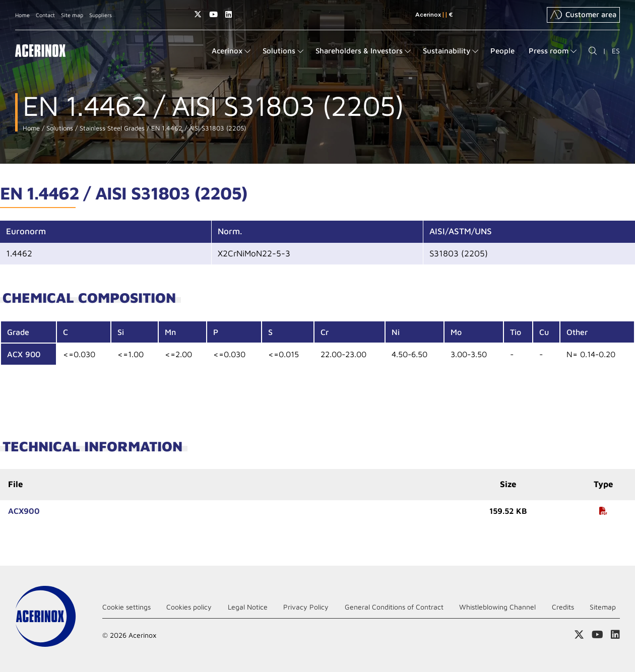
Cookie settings (126, 607)
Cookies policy (189, 607)
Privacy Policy (306, 607)
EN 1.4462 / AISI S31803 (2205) (198, 128)
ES (616, 51)
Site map (72, 15)
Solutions (59, 128)
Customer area (583, 15)
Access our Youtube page (213, 14)
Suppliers (101, 15)
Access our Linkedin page (229, 14)
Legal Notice (248, 607)
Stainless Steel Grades (111, 128)
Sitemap (603, 607)
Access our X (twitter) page (198, 14)
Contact (45, 15)
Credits (563, 607)
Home (22, 15)
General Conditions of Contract (394, 607)
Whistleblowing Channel (497, 607)
